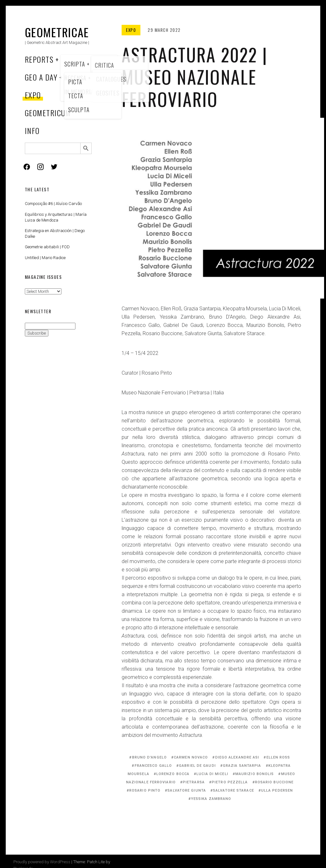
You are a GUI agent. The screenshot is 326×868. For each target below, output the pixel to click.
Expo (33, 95)
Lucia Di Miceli (212, 774)
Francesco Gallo (153, 766)
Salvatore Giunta (187, 790)
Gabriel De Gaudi (197, 766)
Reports (39, 59)
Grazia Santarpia (242, 766)
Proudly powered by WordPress (42, 862)
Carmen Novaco (191, 757)
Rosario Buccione (274, 782)
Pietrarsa (194, 782)
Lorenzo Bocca (173, 774)
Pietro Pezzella (230, 782)
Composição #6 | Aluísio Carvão (53, 204)
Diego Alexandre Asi (237, 757)
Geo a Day (41, 77)
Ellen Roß (278, 757)
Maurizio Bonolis (255, 774)
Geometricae (57, 32)
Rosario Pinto (145, 790)
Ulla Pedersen (277, 790)
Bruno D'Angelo (149, 757)
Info (32, 131)
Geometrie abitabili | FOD (47, 247)
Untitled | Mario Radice (45, 258)
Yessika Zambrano (211, 799)
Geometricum (48, 113)
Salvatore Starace (234, 790)
